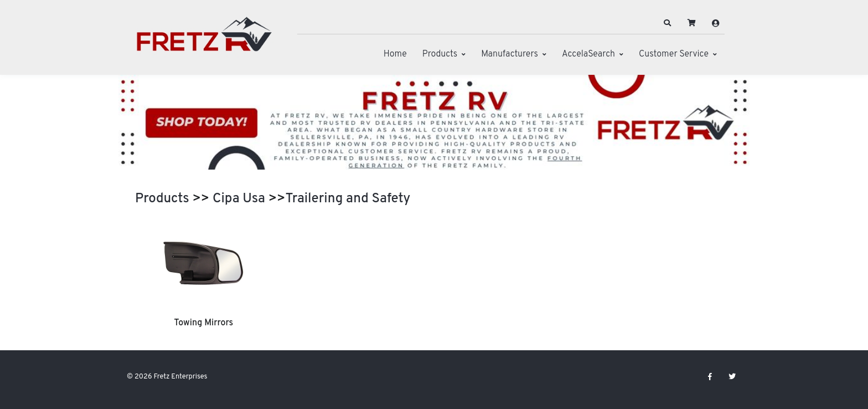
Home (395, 54)
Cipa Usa (239, 199)
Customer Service (674, 54)
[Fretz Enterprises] (204, 40)
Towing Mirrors (203, 323)
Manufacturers (510, 54)
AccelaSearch (588, 54)
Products (440, 54)
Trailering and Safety (348, 199)
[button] (668, 23)
